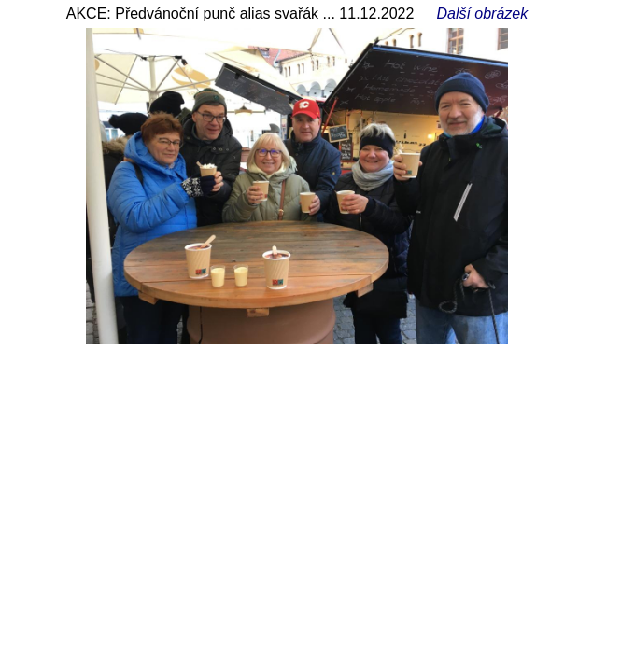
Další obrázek (482, 14)
